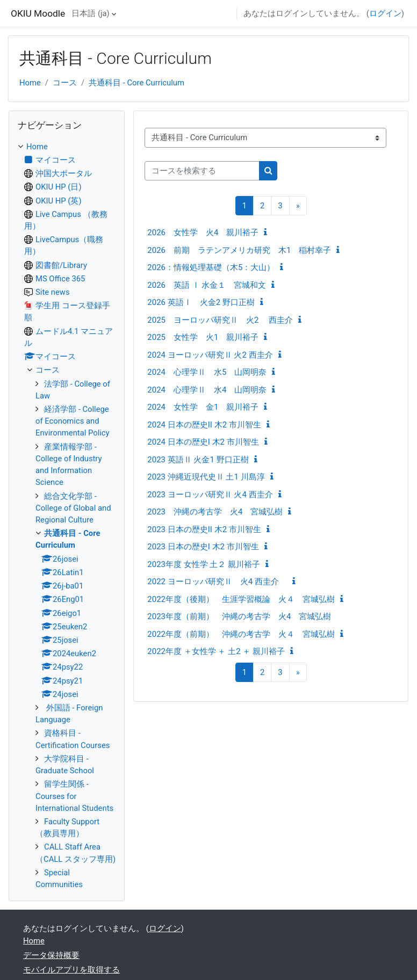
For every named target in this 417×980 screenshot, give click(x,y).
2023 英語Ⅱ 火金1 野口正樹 (198, 460)
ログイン (385, 13)
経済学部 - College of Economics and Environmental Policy (73, 421)
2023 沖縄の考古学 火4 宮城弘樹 (215, 512)
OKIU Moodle (38, 13)
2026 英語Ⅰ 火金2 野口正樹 (201, 302)
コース (65, 83)
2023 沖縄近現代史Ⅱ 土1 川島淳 (206, 477)
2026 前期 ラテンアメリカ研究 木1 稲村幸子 (239, 250)
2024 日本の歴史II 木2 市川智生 (204, 425)
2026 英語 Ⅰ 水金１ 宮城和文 (207, 285)
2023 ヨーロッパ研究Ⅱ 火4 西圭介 (210, 495)
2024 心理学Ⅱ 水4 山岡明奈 (207, 390)
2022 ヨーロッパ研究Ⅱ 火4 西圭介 (217, 582)
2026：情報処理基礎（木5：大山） (211, 267)
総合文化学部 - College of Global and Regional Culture (73, 508)
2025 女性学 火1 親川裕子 (203, 337)
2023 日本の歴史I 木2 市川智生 (203, 547)
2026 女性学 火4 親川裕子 (203, 233)
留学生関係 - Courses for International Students (74, 796)
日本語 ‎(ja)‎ (90, 13)
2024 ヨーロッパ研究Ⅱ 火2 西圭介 (210, 355)
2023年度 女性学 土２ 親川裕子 (204, 564)
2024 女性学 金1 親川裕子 (203, 407)
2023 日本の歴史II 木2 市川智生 (204, 529)
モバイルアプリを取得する (71, 970)
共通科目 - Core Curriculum (136, 83)
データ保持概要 (51, 955)
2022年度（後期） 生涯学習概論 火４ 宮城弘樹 (241, 599)
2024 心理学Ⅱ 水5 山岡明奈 (207, 372)
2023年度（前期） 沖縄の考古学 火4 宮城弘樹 (239, 616)
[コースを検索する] (202, 171)
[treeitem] (67, 516)
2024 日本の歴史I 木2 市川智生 (203, 442)
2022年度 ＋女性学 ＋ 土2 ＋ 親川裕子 (216, 651)
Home (30, 83)
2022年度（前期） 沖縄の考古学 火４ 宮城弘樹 (241, 634)
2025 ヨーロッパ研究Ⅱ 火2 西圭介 (220, 320)
